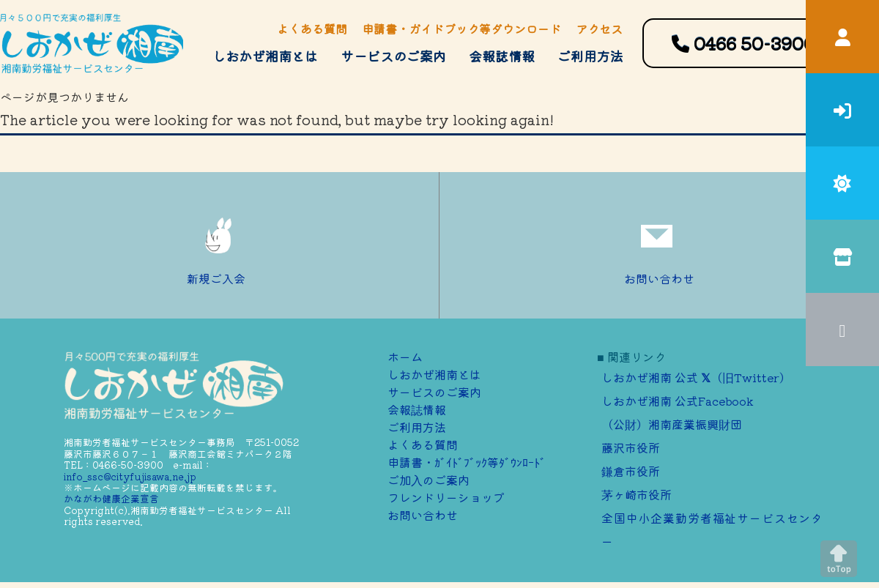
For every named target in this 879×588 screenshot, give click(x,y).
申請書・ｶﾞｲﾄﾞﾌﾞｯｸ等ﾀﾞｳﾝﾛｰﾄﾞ (467, 462)
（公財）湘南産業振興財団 (672, 424)
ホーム (405, 357)
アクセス (599, 29)
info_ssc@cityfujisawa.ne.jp (130, 476)
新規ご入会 (220, 245)
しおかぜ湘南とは (265, 56)
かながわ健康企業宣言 (111, 498)
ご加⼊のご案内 (429, 480)
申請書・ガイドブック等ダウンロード (461, 29)
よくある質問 (312, 29)
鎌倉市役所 (631, 471)
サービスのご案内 (393, 56)
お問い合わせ (659, 245)
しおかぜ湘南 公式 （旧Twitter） (696, 377)
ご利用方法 (590, 56)
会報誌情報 (502, 56)
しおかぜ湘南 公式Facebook (678, 401)
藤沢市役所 (631, 447)
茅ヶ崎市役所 (637, 494)
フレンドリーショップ (446, 497)
